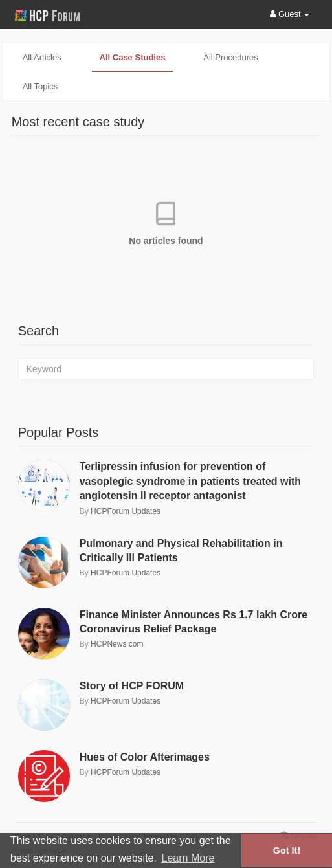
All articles (42, 57)
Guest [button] (290, 14)
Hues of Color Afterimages (145, 757)
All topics (40, 86)
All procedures (231, 57)
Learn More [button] (188, 858)
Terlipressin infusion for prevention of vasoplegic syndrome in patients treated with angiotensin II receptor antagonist (190, 481)
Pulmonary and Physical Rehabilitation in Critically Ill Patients (181, 551)
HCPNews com (117, 644)
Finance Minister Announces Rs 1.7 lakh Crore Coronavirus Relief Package (194, 622)
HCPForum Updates (126, 511)
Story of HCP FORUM (132, 686)
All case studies (133, 57)
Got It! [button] (287, 851)
